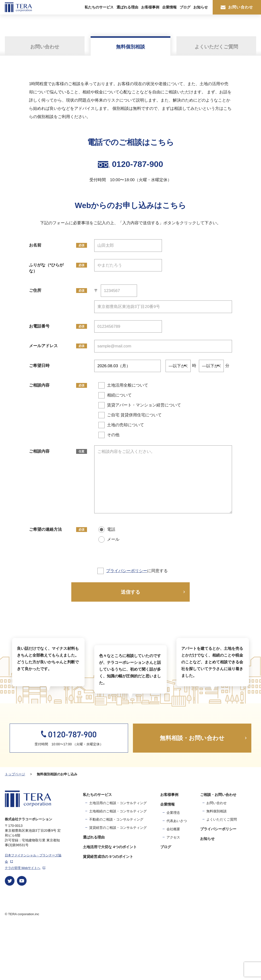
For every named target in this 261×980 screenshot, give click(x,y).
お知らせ (201, 7)
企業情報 (169, 7)
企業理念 (173, 865)
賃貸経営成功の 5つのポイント (108, 909)
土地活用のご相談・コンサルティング (118, 855)
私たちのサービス (99, 7)
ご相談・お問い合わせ (218, 847)
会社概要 (173, 881)
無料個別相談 (217, 863)
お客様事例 (150, 7)
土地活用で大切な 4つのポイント (110, 899)
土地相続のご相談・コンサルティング (118, 863)
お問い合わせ (237, 7)
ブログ (185, 7)
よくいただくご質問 (222, 872)
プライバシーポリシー (127, 571)
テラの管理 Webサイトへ (25, 920)
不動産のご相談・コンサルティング (116, 872)
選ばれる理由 (127, 7)
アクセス (173, 890)
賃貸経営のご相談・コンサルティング (118, 880)
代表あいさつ (177, 873)
